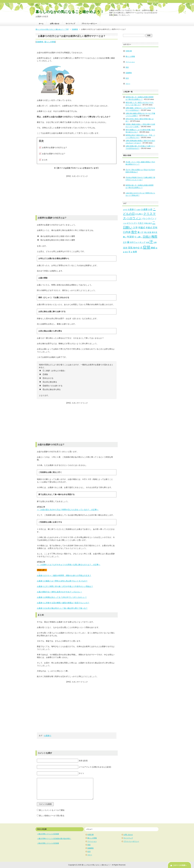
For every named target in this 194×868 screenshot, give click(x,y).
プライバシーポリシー (89, 24)
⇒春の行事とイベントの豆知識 (48, 834)
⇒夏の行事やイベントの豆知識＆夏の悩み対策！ (54, 839)
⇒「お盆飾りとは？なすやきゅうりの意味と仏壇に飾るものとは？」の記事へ (69, 565)
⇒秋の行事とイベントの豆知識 (48, 843)
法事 (155, 242)
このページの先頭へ (180, 865)
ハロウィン (134, 218)
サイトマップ (70, 24)
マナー (128, 84)
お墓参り (48, 736)
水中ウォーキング (138, 242)
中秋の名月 (148, 223)
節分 (126, 252)
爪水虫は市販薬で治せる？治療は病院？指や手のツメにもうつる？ (140, 179)
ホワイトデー (132, 223)
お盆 (150, 209)
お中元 (125, 210)
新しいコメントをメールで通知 (52, 810)
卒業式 (149, 228)
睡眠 (153, 248)
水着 (147, 242)
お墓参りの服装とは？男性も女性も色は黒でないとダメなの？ (62, 581)
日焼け (147, 237)
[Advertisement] (77, 196)
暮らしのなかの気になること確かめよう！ (70, 12)
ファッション (130, 62)
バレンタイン (148, 218)
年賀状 (130, 237)
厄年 (155, 228)
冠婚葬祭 (40, 42)
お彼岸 (138, 210)
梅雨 (154, 236)
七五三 (141, 223)
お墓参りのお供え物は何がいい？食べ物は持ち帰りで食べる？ (62, 608)
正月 (125, 242)
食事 (135, 252)
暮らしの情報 (50, 42)
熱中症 (136, 248)
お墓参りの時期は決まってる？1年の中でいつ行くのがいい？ (62, 597)
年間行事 (129, 51)
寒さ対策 (148, 232)
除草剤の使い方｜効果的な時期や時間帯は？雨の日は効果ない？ (140, 186)
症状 (147, 247)
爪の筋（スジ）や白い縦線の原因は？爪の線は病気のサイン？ (140, 163)
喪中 (134, 232)
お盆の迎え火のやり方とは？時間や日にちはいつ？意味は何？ (140, 194)
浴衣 (125, 248)
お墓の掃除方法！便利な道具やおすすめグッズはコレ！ (59, 592)
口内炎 (127, 232)
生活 (127, 78)
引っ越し (138, 237)
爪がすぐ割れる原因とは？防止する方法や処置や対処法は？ (140, 171)
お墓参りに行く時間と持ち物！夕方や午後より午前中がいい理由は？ (65, 586)
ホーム (41, 24)
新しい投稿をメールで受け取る (52, 816)
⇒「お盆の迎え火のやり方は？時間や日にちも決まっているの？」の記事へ (68, 510)
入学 (135, 228)
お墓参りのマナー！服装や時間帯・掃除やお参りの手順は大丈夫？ (64, 575)
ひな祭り (139, 214)
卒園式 (142, 228)
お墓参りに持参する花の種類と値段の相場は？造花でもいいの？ (63, 603)
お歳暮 (144, 209)
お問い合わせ (55, 24)
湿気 (130, 248)
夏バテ (141, 232)
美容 (127, 67)
